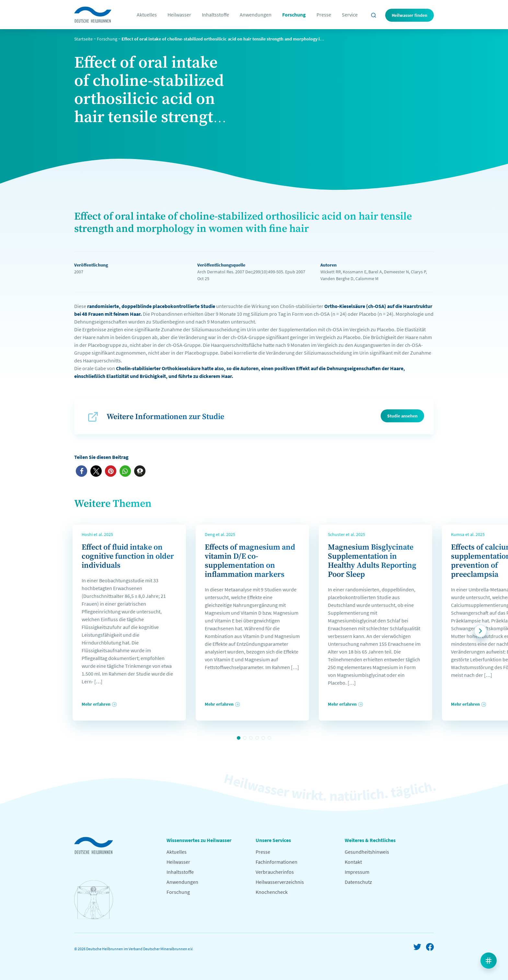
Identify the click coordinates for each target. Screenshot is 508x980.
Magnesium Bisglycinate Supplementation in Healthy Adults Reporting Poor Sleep (372, 561)
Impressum (357, 872)
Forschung (294, 15)
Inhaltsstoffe (215, 15)
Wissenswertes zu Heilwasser (199, 840)
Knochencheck (272, 892)
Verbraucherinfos (275, 872)
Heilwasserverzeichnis (280, 882)
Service (350, 15)
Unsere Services (273, 840)
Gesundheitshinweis (367, 852)
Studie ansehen (402, 416)
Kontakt (353, 862)
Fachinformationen (277, 862)
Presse (324, 15)
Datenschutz (358, 882)
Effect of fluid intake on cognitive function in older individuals (128, 556)
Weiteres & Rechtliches (370, 840)
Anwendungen (256, 15)
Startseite (83, 39)
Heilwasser (179, 15)
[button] (81, 471)
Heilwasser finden (410, 15)
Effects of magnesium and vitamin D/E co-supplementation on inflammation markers (250, 561)
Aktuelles (147, 15)
